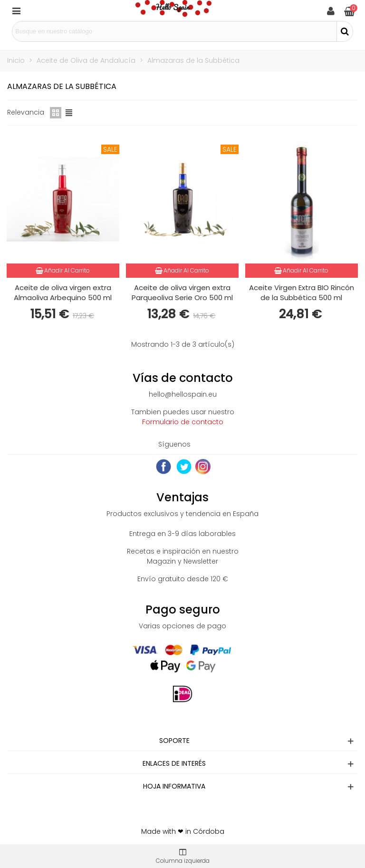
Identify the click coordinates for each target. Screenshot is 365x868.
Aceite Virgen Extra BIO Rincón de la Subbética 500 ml (302, 293)
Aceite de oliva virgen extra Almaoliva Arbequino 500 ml (63, 293)
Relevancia (26, 112)
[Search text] (174, 31)
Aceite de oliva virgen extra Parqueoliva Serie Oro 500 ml (182, 293)
